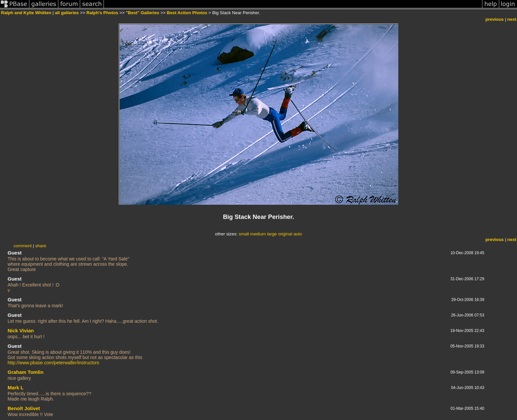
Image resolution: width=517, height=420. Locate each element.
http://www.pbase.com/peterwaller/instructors (53, 363)
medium (258, 234)
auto (298, 234)
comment (23, 246)
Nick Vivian (21, 330)
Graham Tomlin (26, 372)
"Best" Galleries (142, 13)
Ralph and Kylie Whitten (26, 13)
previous (495, 19)
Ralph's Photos (102, 13)
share (41, 246)
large (272, 234)
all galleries (67, 13)
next (512, 19)
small (244, 234)
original (285, 234)
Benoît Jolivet (24, 408)
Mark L (15, 388)
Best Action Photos (187, 13)
